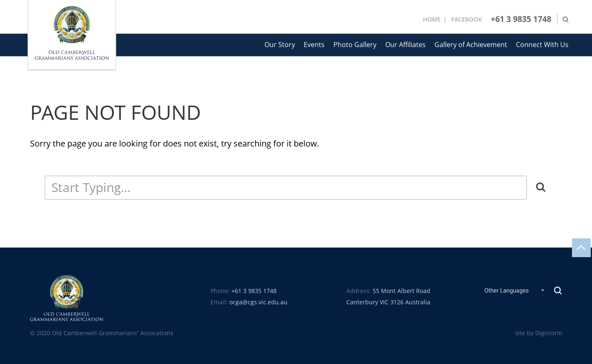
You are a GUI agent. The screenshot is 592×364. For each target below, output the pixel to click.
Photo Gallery (355, 44)
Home (432, 19)
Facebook (467, 19)
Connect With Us (542, 44)
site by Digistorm (539, 333)
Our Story (280, 44)
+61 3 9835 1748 (521, 18)
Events (314, 44)
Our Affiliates (405, 44)
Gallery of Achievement (471, 44)
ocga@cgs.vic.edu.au (258, 302)
